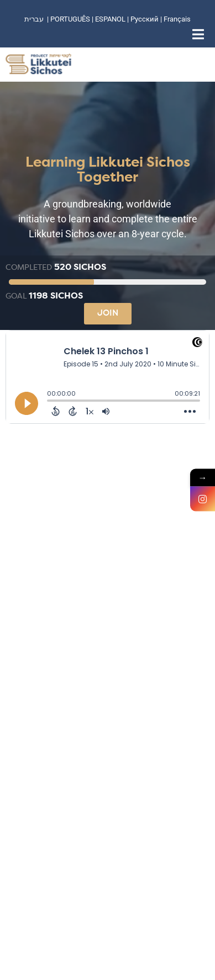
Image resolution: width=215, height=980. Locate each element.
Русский (145, 19)
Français (177, 19)
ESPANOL (110, 19)
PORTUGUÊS (70, 19)
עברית (34, 19)
